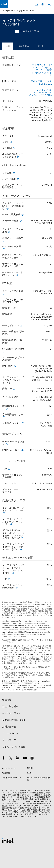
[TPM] (9, 579)
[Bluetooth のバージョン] (7, 408)
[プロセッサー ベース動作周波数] (16, 187)
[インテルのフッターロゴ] (8, 840)
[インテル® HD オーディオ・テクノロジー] (4, 513)
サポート (40, 46)
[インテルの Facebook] (3, 758)
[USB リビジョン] (21, 325)
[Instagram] (32, 758)
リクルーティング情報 (14, 747)
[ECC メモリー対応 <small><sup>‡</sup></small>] (4, 249)
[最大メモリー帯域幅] (4, 240)
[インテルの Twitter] (11, 758)
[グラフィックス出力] (4, 293)
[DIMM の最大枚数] (22, 214)
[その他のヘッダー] (23, 423)
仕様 (8, 46)
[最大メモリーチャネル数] (9, 232)
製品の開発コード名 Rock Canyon (41, 83)
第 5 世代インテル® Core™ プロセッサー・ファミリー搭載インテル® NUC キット (41, 70)
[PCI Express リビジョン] (7, 444)
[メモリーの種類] (21, 221)
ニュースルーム (10, 733)
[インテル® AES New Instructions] (17, 588)
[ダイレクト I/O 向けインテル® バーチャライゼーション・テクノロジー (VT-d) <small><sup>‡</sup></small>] (22, 538)
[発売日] (11, 142)
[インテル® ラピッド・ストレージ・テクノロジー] (11, 524)
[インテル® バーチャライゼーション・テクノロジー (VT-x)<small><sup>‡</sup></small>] (21, 549)
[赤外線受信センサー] (4, 417)
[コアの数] (14, 173)
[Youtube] (25, 758)
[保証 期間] (14, 148)
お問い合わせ (9, 727)
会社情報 (7, 700)
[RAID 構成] (15, 366)
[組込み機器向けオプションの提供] (18, 157)
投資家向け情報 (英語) (14, 720)
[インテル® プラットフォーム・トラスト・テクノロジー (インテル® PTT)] (13, 573)
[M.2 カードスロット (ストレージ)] (17, 275)
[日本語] (43, 4)
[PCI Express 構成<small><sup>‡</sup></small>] (22, 450)
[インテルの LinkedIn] (18, 758)
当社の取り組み (10, 706)
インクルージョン (11, 713)
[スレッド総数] (18, 179)
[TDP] (9, 469)
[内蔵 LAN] (14, 389)
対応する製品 (23, 46)
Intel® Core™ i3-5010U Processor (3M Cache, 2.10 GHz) (41, 93)
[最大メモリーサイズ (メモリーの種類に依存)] (7, 208)
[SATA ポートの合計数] (4, 351)
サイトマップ (9, 740)
